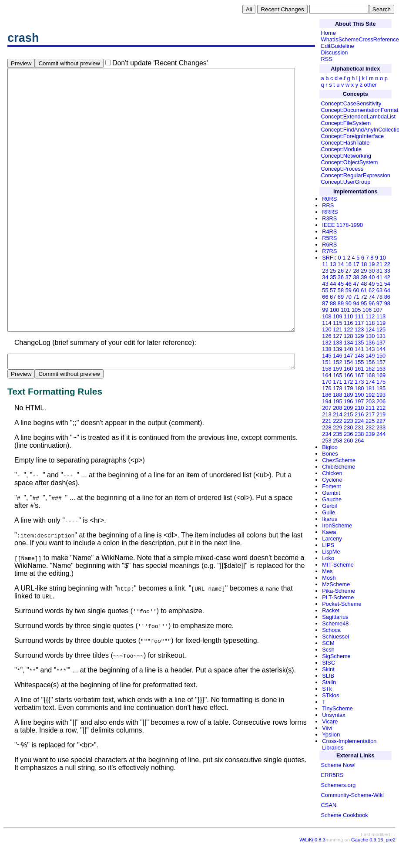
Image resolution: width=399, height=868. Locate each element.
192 (370, 395)
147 (348, 356)
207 (327, 408)
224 (359, 421)
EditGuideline (338, 46)
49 (372, 284)
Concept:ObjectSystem (350, 162)
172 (348, 382)
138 (327, 349)
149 (370, 356)
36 (341, 277)
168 (370, 375)
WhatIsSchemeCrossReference (360, 39)
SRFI (328, 258)
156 (370, 362)
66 (325, 297)
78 (379, 297)
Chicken (332, 473)
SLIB (328, 676)
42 (387, 277)
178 (337, 388)
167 (359, 375)
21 (379, 264)
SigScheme (336, 656)
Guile (329, 512)
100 (334, 310)
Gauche (332, 499)
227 (381, 421)
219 (381, 414)
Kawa (329, 532)
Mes (327, 571)
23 (325, 271)
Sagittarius (335, 617)
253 (327, 441)
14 (341, 264)
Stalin (329, 682)
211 (370, 408)
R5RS (329, 238)
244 (381, 434)
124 (370, 329)
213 (327, 414)
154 (348, 362)
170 (327, 382)
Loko (328, 558)
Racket (331, 610)
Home (329, 33)
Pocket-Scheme (342, 604)
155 (359, 362)
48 (364, 284)
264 (359, 441)
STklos (330, 695)
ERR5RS (332, 775)
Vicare (330, 721)
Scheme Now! (339, 765)
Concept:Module (341, 149)
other (370, 85)
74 (372, 297)
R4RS (329, 231)
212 (381, 408)
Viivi (327, 728)
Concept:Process (342, 169)
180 (359, 388)
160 (348, 369)
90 (349, 303)
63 (379, 290)
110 (348, 316)
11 (325, 264)
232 (370, 427)
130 (370, 336)
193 (381, 395)
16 (349, 264)
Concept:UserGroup (346, 182)
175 (381, 382)
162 (370, 369)
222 (337, 421)
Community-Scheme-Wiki (352, 795)
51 (379, 284)
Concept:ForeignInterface (352, 136)
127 (337, 336)
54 (387, 284)
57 (333, 290)
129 (359, 336)
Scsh (328, 650)
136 (370, 343)
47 (356, 284)
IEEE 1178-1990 (342, 225)
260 (348, 441)
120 (327, 329)
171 (337, 382)
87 (325, 303)
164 (327, 375)
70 (349, 297)
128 (348, 336)
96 (372, 303)
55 (325, 290)
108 (327, 316)
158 (327, 369)
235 (337, 434)
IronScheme (337, 525)
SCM (328, 643)
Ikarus (330, 519)
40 (372, 277)
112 (370, 316)
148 (359, 356)
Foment (331, 486)
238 (359, 434)
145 (327, 356)
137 (381, 343)
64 (387, 290)
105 (356, 310)
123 (359, 329)
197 (359, 401)
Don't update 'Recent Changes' (160, 63)
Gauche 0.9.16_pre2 (373, 862)
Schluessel (335, 637)
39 (364, 277)
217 (370, 414)
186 (327, 395)
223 (348, 421)
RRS (328, 205)
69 (341, 297)
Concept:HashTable (345, 143)
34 (325, 277)
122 (348, 329)
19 (372, 264)
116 (348, 323)
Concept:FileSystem (346, 123)
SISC (329, 663)
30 (372, 271)
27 (349, 271)
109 (337, 316)
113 (381, 316)
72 (364, 297)
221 (327, 421)
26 (341, 271)
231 (359, 427)
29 (364, 271)
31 (379, 271)
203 (370, 401)
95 (364, 303)
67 (333, 297)
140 (348, 349)
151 (327, 362)
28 (356, 271)
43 (325, 284)
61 (364, 290)
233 (381, 427)
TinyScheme (337, 708)
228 (327, 427)
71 (356, 297)
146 (337, 356)
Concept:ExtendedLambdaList (358, 117)
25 (333, 271)
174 (370, 382)
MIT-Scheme (338, 565)
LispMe (331, 552)
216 (359, 414)
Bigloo (330, 447)
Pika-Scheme (339, 591)
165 (337, 375)
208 (337, 408)
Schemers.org (339, 785)
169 (381, 375)
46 (349, 284)
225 (370, 421)
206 (381, 401)
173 (359, 382)
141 (359, 349)
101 (345, 310)
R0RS (329, 199)
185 (381, 388)
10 (383, 258)
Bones (330, 454)
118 (370, 323)
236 (348, 434)
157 (381, 362)
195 (337, 401)
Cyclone (332, 480)
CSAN (329, 805)
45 (341, 284)
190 (359, 395)
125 (381, 329)
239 (370, 434)
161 (359, 369)
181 (370, 388)
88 (333, 303)
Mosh (329, 578)
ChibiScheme (339, 467)
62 (372, 290)
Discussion (335, 52)
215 (348, 414)
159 (337, 369)
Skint (328, 669)
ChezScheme (339, 460)
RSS (327, 59)
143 (370, 349)
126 (327, 336)
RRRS (330, 212)
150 (381, 356)
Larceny (332, 539)
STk (327, 689)
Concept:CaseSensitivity (351, 103)
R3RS (329, 218)
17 (356, 264)
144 (381, 349)
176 (327, 388)
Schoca (331, 630)
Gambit (331, 493)
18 (364, 264)
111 (359, 316)
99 (325, 310)
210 (359, 408)
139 (337, 349)
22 (387, 264)
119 (381, 323)
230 (348, 427)
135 (359, 343)
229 (337, 427)
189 (348, 395)
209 (348, 408)
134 (348, 343)
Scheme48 (335, 623)
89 (341, 303)
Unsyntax (334, 715)
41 (379, 277)
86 (387, 297)
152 (337, 362)
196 (348, 401)
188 (337, 395)
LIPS (328, 545)
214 (337, 414)
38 (356, 277)
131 (381, 336)
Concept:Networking (346, 156)
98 (387, 303)
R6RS (329, 245)
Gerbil (329, 506)
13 (333, 264)
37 (349, 277)
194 (327, 401)
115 (337, 323)
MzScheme (336, 584)
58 (341, 290)
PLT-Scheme (338, 597)
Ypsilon (331, 735)
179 (348, 388)
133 (337, 343)
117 (359, 323)
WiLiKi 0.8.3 (312, 862)
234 (327, 434)
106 (367, 310)
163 (381, 369)
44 (333, 284)
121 (337, 329)
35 (333, 277)
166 (348, 375)
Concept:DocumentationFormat (360, 110)
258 (337, 441)
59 (349, 290)
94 (356, 303)
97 (379, 303)
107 (378, 310)
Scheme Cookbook (345, 815)
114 (327, 323)
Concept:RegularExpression (356, 175)
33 (387, 271)
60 (356, 290)
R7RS (329, 251)
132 (327, 343)
